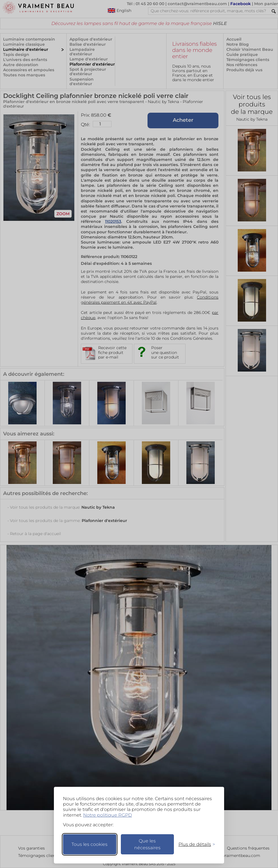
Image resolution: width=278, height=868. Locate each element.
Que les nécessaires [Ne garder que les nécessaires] (147, 844)
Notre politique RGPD (108, 815)
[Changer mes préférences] (194, 844)
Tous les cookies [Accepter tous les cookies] (89, 844)
